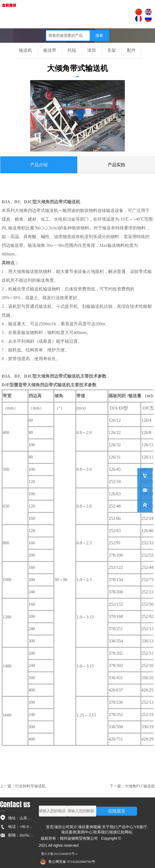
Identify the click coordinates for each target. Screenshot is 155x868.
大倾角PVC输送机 (140, 786)
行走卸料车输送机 (30, 786)
